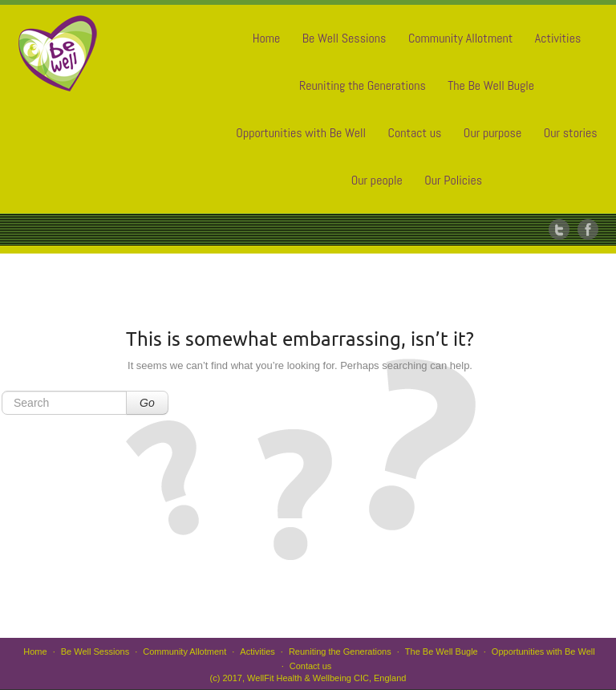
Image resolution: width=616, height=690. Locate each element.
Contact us (415, 133)
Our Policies (453, 180)
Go (147, 403)
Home (267, 38)
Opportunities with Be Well (301, 133)
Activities (558, 38)
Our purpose (492, 133)
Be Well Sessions (344, 38)
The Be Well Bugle (491, 85)
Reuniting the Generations (363, 85)
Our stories (571, 133)
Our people (377, 180)
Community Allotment (460, 38)
